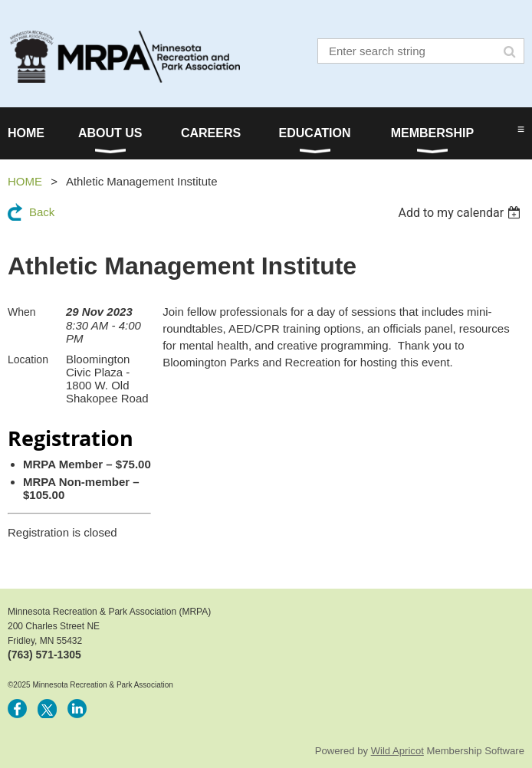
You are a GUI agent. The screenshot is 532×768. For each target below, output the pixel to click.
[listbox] (461, 213)
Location (28, 359)
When (22, 312)
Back (42, 212)
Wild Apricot (397, 751)
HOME (25, 181)
